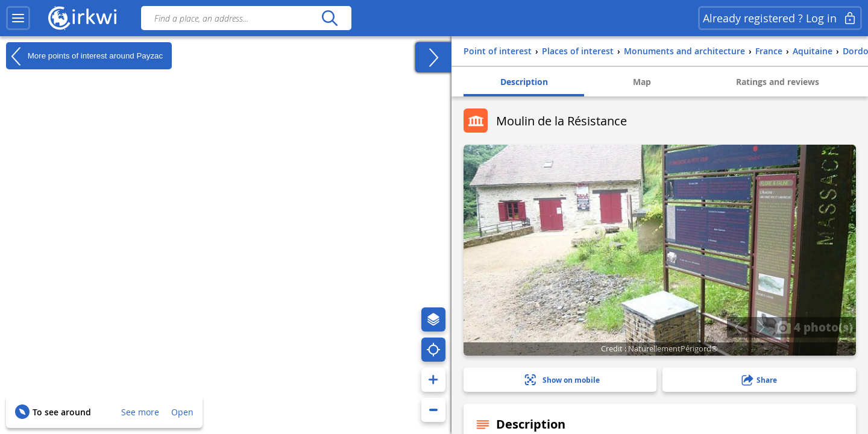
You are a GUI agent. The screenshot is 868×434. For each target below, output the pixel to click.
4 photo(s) (814, 327)
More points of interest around (84, 56)
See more (140, 412)
